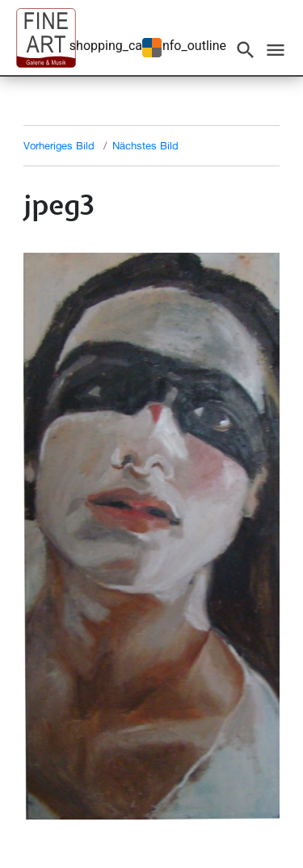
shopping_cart (110, 46)
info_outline (193, 46)
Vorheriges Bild (59, 145)
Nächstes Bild (145, 145)
